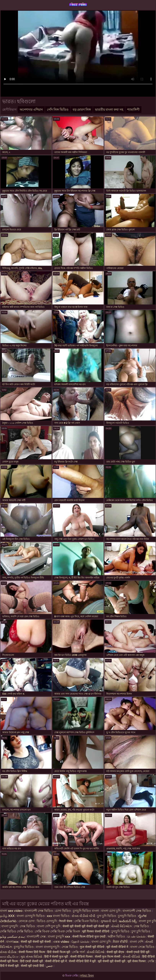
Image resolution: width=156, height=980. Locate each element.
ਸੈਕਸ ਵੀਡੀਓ (120, 942)
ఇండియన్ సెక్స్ (128, 921)
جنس (49, 966)
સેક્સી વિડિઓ (96, 952)
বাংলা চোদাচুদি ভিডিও (31, 916)
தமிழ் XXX (7, 916)
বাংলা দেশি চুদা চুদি (49, 926)
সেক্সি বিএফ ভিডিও (86, 921)
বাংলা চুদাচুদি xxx (59, 937)
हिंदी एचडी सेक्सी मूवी (31, 961)
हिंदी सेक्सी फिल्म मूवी (59, 952)
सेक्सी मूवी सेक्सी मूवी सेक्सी (36, 942)
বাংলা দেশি (137, 942)
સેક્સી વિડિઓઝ (121, 926)
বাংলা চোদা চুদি (111, 911)
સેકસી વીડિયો (131, 957)
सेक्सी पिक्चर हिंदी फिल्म (32, 952)
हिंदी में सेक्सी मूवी (10, 966)
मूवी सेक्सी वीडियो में (118, 947)
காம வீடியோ (9, 957)
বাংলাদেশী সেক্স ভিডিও (39, 911)
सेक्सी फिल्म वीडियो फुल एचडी (89, 937)
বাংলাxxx (12, 942)
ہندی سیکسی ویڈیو (12, 937)
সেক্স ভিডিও (28, 926)
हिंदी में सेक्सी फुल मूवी (56, 957)
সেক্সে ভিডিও (70, 947)
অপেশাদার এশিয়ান (31, 110)
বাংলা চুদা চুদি (147, 921)
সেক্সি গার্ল (78, 952)
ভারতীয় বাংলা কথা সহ (109, 110)
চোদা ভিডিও (63, 911)
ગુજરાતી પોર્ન (109, 921)
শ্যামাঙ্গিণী (133, 110)
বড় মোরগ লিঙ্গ (82, 110)
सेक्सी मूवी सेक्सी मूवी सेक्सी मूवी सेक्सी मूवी (86, 926)
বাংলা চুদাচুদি (10, 926)
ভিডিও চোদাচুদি (47, 921)
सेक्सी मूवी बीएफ (115, 952)
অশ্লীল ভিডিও (116, 937)
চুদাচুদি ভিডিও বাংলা (86, 911)
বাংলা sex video (12, 911)
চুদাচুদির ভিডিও (24, 947)
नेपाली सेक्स (66, 921)
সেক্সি (151, 961)
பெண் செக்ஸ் (136, 937)
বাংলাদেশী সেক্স (37, 937)
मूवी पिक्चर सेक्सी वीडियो (96, 931)
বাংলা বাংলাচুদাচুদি (48, 947)
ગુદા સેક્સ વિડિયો (31, 957)
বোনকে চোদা (27, 921)
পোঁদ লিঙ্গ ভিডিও (58, 110)
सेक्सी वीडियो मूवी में (56, 961)
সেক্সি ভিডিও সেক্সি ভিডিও (17, 931)
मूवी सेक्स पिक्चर (137, 961)
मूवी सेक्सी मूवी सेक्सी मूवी (112, 961)
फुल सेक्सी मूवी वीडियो (92, 947)
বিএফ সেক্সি (78, 4)
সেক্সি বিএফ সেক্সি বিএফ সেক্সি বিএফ (58, 931)
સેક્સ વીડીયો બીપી (83, 916)
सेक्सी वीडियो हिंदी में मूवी (83, 961)
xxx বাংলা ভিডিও (58, 916)
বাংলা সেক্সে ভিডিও (142, 947)
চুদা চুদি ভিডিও (107, 916)
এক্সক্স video (61, 942)
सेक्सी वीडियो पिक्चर (82, 957)
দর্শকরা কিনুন (87, 976)
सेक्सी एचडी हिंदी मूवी (138, 952)
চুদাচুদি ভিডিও (128, 916)
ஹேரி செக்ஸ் (81, 942)
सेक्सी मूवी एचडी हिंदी (32, 966)
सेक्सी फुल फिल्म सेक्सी (108, 957)
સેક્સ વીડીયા (8, 952)
